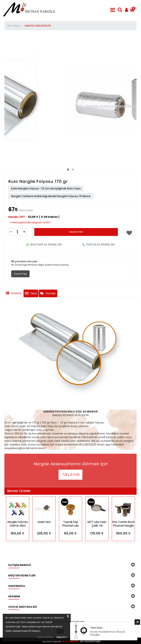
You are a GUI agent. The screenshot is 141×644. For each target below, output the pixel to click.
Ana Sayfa (14, 26)
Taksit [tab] (31, 293)
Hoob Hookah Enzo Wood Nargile (107, 633)
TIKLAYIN (70, 475)
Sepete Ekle (76, 232)
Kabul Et (62, 637)
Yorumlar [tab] (48, 293)
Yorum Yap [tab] (20, 274)
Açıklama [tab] (14, 293)
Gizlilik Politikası (45, 637)
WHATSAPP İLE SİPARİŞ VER (44, 245)
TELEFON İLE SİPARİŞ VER (99, 245)
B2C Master (70, 641)
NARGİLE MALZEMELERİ (38, 26)
